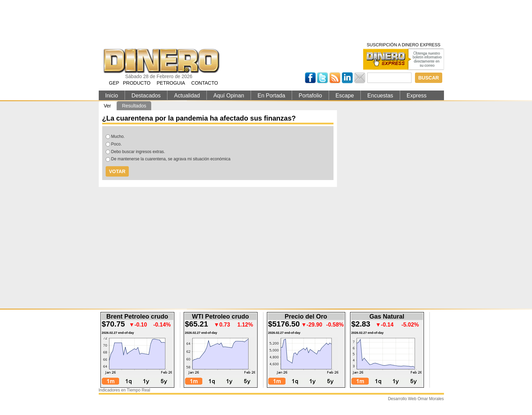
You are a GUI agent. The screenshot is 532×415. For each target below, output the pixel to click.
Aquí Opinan (229, 96)
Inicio (112, 96)
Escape (345, 96)
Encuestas (380, 96)
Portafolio (310, 96)
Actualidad (187, 96)
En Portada (271, 96)
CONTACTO (205, 83)
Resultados (134, 106)
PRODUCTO (137, 83)
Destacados (146, 96)
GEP (114, 83)
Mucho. (118, 136)
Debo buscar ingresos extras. (138, 152)
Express (417, 96)
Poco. (117, 144)
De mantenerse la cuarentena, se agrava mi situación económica (171, 159)
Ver (110, 106)
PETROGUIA (171, 83)
